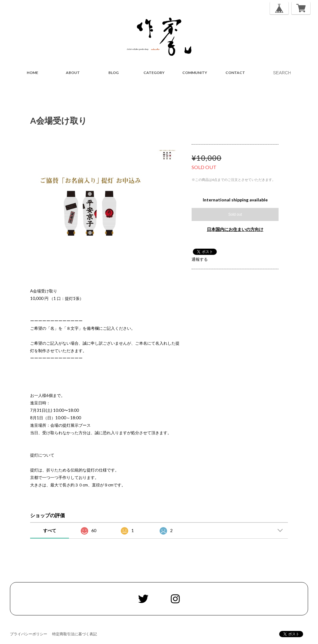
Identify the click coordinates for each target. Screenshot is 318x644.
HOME (32, 73)
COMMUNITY (195, 73)
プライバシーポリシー (29, 634)
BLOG (114, 73)
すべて (50, 530)
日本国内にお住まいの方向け (235, 229)
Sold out (235, 214)
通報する (200, 259)
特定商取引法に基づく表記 (75, 634)
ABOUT (73, 73)
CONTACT (235, 73)
